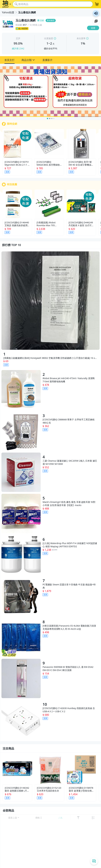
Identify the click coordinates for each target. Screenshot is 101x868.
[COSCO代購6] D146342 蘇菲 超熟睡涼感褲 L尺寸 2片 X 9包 (17, 789)
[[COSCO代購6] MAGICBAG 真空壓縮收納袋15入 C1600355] (49, 144)
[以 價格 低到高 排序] (39, 818)
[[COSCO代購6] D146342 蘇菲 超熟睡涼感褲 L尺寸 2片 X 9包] (17, 770)
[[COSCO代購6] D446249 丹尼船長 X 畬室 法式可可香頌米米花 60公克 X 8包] (81, 204)
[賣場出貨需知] (50, 92)
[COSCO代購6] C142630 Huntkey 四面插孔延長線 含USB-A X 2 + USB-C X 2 (69, 710)
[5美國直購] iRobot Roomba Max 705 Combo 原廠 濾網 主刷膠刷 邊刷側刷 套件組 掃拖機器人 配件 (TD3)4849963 (49, 224)
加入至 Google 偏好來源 (96, 21)
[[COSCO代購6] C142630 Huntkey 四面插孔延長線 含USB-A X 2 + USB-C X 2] (21, 720)
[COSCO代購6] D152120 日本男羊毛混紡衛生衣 (49, 789)
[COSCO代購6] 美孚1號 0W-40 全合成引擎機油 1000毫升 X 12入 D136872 (80, 163)
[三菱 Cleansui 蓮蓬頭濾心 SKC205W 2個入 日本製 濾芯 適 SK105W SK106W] (21, 472)
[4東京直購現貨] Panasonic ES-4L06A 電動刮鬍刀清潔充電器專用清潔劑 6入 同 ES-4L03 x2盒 (69, 627)
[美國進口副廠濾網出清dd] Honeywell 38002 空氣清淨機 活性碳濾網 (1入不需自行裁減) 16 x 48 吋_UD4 (49, 358)
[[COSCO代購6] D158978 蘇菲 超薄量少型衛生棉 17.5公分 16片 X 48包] (82, 770)
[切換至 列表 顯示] (93, 818)
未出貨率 (81, 38)
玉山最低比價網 (27, 12)
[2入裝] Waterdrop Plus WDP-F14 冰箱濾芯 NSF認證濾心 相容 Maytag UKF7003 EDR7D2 (70, 545)
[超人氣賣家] (50, 29)
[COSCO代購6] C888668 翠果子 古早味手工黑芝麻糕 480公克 (69, 421)
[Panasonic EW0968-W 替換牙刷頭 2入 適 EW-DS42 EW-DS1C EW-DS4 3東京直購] (21, 678)
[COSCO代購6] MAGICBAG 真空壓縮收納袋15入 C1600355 (48, 163)
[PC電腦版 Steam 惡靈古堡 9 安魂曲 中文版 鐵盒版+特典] (21, 596)
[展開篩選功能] (78, 818)
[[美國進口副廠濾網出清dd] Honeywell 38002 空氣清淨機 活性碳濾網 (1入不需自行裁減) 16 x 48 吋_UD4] (50, 301)
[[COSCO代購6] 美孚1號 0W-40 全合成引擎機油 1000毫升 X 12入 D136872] (81, 144)
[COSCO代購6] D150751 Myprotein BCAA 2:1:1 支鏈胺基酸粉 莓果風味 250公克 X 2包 (17, 163)
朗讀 (96, 13)
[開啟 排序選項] (14, 818)
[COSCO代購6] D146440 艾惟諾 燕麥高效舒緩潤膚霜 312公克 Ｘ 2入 (17, 224)
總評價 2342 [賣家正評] (18, 48)
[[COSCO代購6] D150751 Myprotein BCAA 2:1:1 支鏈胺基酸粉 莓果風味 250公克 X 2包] (17, 144)
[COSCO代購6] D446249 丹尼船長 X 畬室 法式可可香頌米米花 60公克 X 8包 (81, 224)
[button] (9, 60)
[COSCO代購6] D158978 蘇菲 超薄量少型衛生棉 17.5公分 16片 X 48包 (81, 789)
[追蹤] (93, 28)
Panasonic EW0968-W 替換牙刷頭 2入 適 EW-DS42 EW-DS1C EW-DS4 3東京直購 (68, 669)
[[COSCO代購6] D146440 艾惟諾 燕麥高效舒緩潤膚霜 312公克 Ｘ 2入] (17, 204)
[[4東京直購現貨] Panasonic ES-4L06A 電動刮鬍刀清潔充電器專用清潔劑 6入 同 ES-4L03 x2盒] (21, 637)
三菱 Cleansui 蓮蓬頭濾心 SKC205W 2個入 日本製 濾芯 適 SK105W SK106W (70, 462)
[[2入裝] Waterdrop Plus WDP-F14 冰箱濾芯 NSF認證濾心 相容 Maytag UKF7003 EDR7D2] (21, 555)
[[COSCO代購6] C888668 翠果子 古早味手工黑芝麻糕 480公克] (21, 431)
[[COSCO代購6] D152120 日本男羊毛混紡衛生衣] (50, 770)
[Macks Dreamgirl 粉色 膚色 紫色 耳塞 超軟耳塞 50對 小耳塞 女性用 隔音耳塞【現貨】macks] (21, 513)
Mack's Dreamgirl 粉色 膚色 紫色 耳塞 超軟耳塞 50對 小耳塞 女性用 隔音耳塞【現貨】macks (69, 504)
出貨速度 (49, 38)
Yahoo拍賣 (8, 12)
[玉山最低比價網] (50, 20)
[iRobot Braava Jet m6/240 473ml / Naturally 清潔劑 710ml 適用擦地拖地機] (21, 390)
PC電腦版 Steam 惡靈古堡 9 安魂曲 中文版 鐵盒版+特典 (69, 586)
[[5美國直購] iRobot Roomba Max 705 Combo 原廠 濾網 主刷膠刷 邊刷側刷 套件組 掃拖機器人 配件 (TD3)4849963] (49, 204)
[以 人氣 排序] (60, 818)
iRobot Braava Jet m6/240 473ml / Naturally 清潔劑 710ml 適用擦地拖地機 (69, 380)
